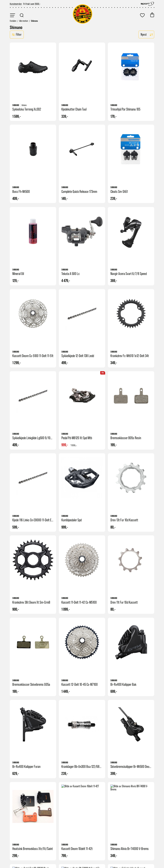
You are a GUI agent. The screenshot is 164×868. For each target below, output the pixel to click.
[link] (16, 4)
